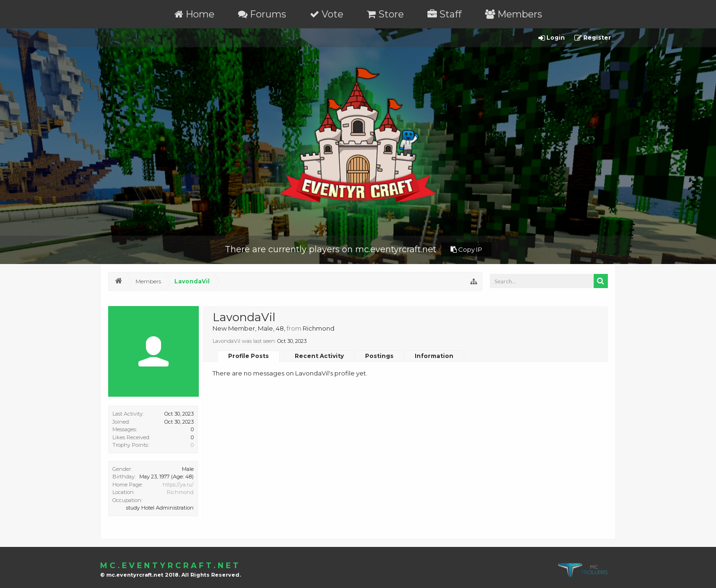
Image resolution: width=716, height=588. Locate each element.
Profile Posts (248, 356)
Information (434, 356)
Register (593, 38)
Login (552, 38)
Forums (262, 14)
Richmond (180, 492)
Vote (327, 14)
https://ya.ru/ (178, 485)
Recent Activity (319, 356)
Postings (379, 356)
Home (194, 14)
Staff (444, 14)
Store (385, 14)
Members (514, 14)
